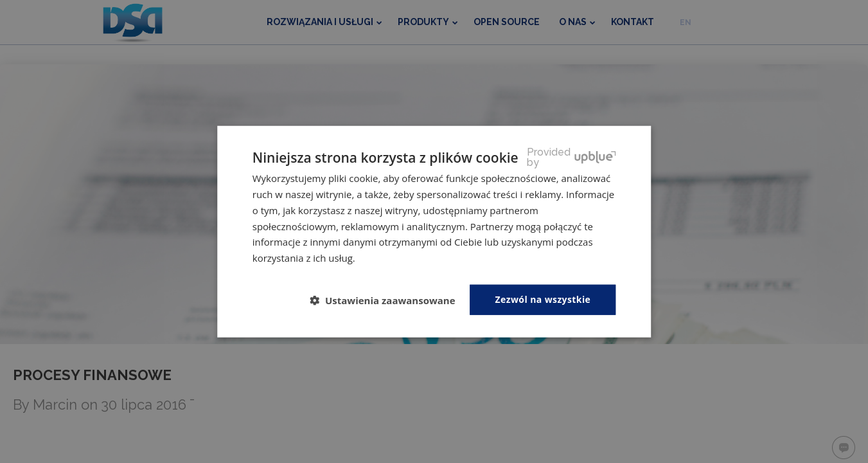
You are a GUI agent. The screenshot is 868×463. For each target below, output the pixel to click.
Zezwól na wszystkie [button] (543, 299)
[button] (388, 300)
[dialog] (434, 232)
